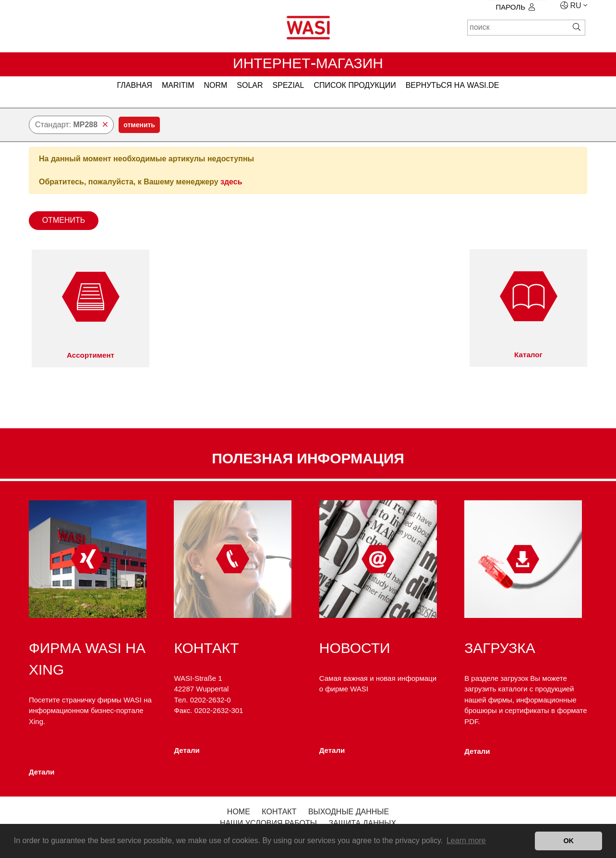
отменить (139, 125)
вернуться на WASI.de (453, 85)
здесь (231, 182)
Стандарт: (71, 125)
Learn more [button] (466, 840)
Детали (42, 772)
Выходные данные (349, 812)
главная (135, 85)
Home (239, 812)
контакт (279, 812)
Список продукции (355, 85)
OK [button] (568, 841)
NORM (215, 85)
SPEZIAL (289, 85)
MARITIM (178, 85)
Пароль (515, 7)
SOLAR (250, 85)
